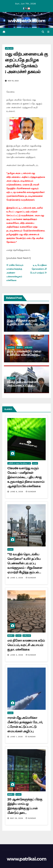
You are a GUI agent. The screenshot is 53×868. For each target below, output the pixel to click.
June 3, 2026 (17, 578)
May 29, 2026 (17, 818)
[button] (43, 32)
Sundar (31, 492)
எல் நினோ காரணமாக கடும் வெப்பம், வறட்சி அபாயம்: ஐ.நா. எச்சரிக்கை (26, 645)
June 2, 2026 (17, 655)
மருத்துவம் (21, 317)
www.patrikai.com (27, 21)
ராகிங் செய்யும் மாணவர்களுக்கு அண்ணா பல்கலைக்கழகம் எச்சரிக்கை (15, 273)
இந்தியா (20, 347)
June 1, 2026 (17, 737)
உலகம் (35, 463)
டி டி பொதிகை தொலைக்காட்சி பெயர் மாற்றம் (38, 269)
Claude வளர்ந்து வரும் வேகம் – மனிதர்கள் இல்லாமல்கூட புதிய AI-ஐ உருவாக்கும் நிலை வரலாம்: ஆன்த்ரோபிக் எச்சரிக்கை (26, 477)
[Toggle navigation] (48, 32)
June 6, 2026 (17, 492)
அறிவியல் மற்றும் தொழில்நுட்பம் (19, 463)
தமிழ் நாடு (9, 48)
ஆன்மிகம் (11, 347)
